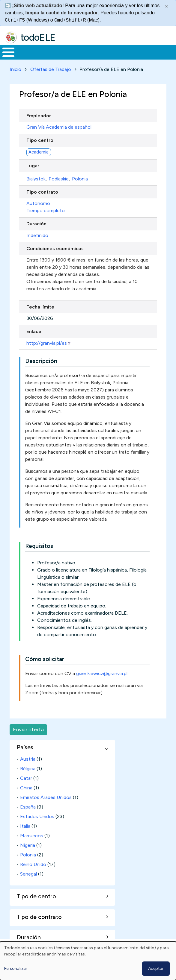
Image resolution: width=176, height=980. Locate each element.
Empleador (39, 116)
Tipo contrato (42, 192)
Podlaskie (59, 179)
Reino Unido (33, 864)
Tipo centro (40, 140)
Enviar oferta (28, 729)
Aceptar (156, 968)
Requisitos (39, 546)
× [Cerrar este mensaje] (167, 6)
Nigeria (28, 845)
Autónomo (38, 203)
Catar (26, 778)
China (26, 788)
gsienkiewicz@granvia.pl (102, 673)
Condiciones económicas (55, 249)
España (28, 807)
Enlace (34, 331)
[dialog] (88, 961)
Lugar (33, 166)
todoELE (38, 37)
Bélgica (28, 769)
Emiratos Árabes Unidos (46, 797)
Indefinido (37, 235)
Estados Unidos (37, 816)
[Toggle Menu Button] (8, 52)
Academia (39, 152)
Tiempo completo (46, 211)
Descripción (41, 361)
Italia (25, 826)
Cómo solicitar (45, 659)
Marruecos (32, 836)
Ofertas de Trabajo (51, 69)
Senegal (28, 874)
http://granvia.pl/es (49, 343)
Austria (28, 759)
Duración (36, 224)
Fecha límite (40, 307)
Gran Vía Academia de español (59, 127)
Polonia (80, 179)
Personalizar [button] (16, 968)
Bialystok (36, 179)
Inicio (15, 69)
